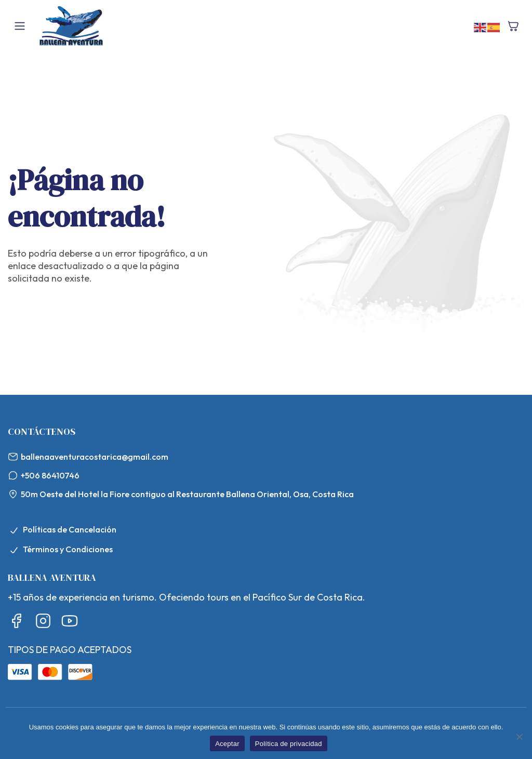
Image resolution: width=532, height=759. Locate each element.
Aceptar (227, 744)
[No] (519, 737)
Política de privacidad (289, 744)
